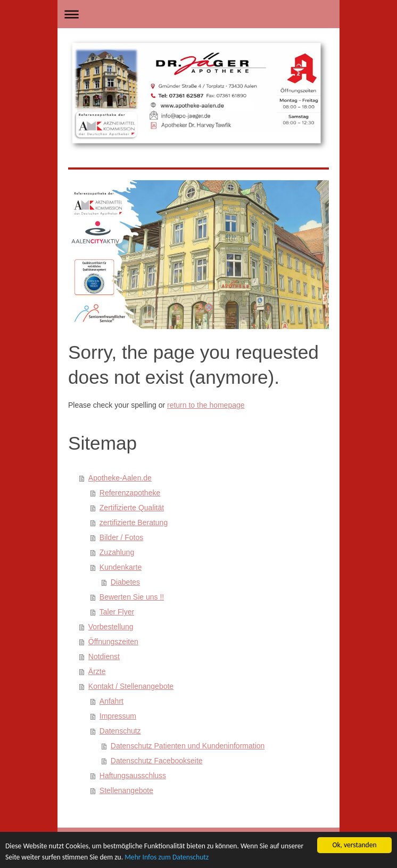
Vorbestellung (111, 627)
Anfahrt (111, 701)
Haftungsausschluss (133, 776)
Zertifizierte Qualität (132, 508)
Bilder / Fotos (121, 537)
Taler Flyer (117, 612)
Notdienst (104, 656)
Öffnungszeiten (113, 642)
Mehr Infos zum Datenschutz (167, 857)
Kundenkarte (121, 567)
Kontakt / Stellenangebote (131, 686)
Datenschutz (120, 731)
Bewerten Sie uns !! (132, 597)
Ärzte (97, 671)
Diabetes (125, 582)
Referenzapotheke (130, 493)
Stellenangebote (126, 790)
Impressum (118, 716)
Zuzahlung (117, 552)
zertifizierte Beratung (134, 523)
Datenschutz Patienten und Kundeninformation (188, 746)
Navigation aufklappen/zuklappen (198, 14)
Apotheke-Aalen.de (120, 478)
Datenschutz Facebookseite (157, 761)
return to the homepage (206, 405)
